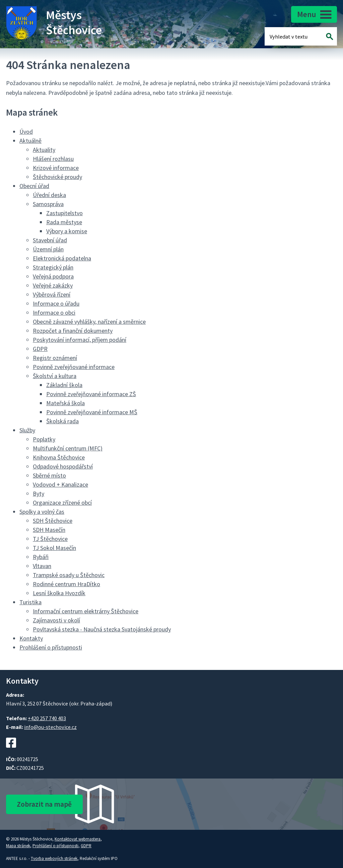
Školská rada (62, 421)
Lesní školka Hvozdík (59, 593)
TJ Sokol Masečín (54, 548)
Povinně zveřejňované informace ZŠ (91, 394)
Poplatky (44, 439)
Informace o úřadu (56, 303)
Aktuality (44, 150)
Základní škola (64, 385)
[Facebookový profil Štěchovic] (11, 751)
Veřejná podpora (53, 276)
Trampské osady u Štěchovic (69, 575)
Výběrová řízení (52, 294)
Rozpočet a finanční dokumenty (73, 331)
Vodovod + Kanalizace (60, 484)
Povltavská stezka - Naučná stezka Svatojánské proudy (102, 629)
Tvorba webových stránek (54, 858)
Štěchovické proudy (57, 177)
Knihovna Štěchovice (59, 457)
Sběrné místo (49, 475)
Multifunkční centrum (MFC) (68, 448)
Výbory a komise (67, 231)
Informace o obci (54, 313)
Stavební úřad (50, 240)
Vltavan (42, 566)
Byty (39, 493)
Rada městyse (64, 222)
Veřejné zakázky (53, 285)
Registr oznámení (55, 358)
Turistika (30, 602)
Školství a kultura (55, 376)
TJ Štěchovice (50, 539)
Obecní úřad (34, 186)
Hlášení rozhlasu (53, 159)
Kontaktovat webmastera (78, 839)
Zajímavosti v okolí (56, 620)
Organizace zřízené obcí (62, 503)
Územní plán (48, 249)
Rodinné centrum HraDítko (66, 584)
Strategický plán (53, 267)
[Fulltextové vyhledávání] (291, 36)
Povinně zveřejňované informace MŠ (92, 412)
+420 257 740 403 (47, 718)
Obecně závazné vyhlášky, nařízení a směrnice (89, 322)
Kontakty (31, 638)
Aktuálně (30, 141)
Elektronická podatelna (62, 258)
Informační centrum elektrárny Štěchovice (86, 611)
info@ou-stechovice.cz (50, 727)
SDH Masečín (49, 530)
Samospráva (48, 204)
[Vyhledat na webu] (330, 36)
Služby (27, 430)
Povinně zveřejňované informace (74, 367)
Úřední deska (49, 195)
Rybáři (41, 557)
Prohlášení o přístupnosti (51, 647)
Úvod (26, 132)
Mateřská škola (65, 403)
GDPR (40, 349)
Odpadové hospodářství (63, 466)
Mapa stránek (18, 846)
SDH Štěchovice (53, 521)
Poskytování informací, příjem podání (80, 340)
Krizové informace (56, 168)
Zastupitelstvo (64, 213)
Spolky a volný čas (42, 512)
